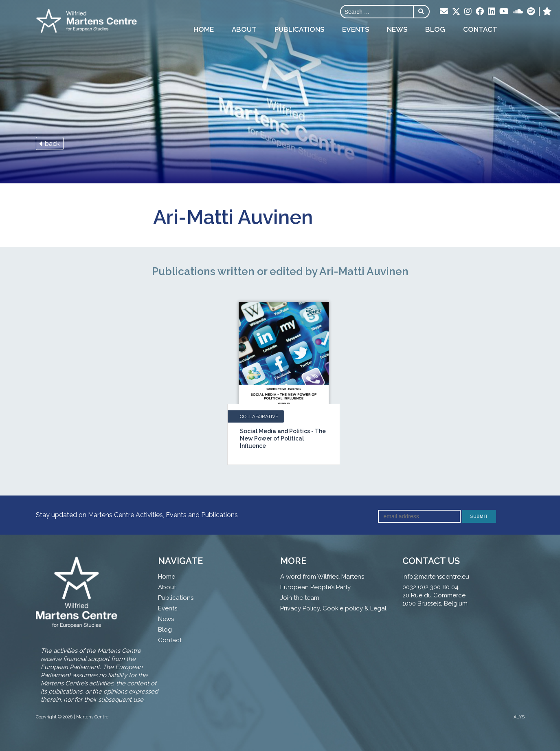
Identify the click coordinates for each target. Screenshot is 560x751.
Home (204, 29)
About (244, 29)
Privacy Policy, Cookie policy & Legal (333, 608)
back (50, 143)
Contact (480, 29)
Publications (299, 29)
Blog (435, 29)
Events (356, 29)
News (397, 29)
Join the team (300, 598)
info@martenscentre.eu (436, 577)
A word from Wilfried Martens (322, 577)
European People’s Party (315, 587)
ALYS (519, 717)
